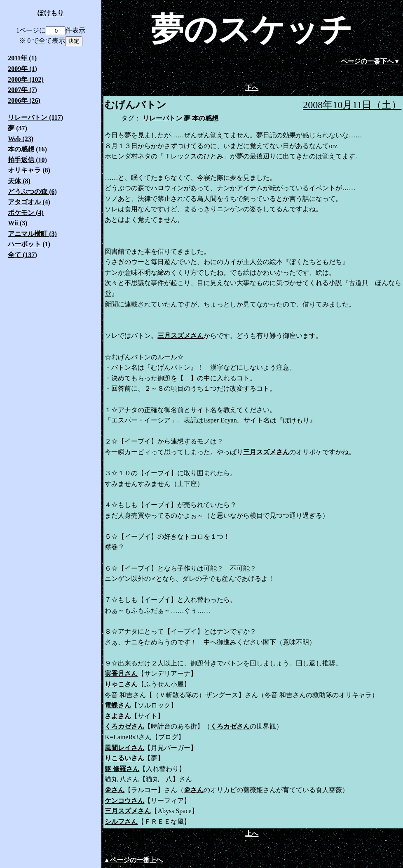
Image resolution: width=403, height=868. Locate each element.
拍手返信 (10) (27, 160)
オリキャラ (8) (29, 170)
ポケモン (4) (26, 213)
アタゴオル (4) (29, 202)
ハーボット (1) (29, 244)
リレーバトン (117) (35, 117)
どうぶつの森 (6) (32, 192)
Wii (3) (18, 223)
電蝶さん (118, 705)
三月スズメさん (180, 336)
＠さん (115, 790)
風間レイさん (124, 748)
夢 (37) (18, 128)
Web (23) (21, 139)
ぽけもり (51, 13)
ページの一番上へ (136, 860)
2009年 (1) (22, 69)
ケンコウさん (124, 801)
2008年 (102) (26, 79)
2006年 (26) (24, 100)
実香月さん (121, 673)
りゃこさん (121, 684)
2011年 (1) (22, 58)
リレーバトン (162, 118)
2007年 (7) (22, 90)
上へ (252, 834)
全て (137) (22, 255)
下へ (252, 88)
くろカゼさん (124, 726)
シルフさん (121, 822)
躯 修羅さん (122, 769)
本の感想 (205, 118)
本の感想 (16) (27, 149)
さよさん (118, 716)
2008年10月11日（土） (352, 105)
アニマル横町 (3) (32, 234)
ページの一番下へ (367, 61)
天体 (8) (19, 181)
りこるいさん (124, 758)
